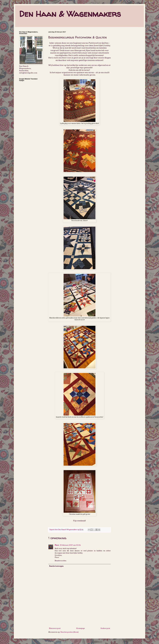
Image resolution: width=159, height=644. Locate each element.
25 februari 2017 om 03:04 (70, 545)
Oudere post (105, 628)
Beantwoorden (60, 561)
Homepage (80, 628)
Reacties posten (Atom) (70, 632)
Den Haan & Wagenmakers (70, 14)
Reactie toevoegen (56, 566)
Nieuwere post (55, 628)
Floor (57, 545)
